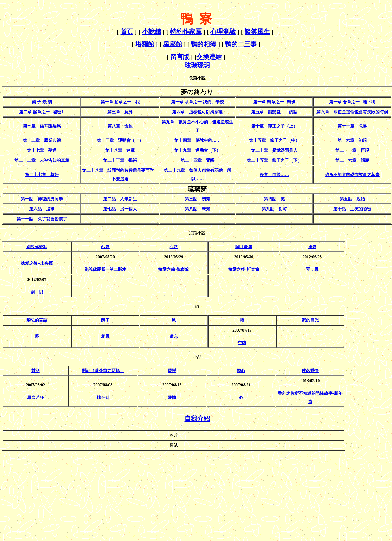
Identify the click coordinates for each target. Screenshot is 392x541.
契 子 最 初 (42, 102)
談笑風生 (257, 32)
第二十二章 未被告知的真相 (42, 160)
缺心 (241, 371)
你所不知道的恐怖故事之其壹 (352, 175)
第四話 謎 (274, 199)
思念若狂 (36, 398)
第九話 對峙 (274, 209)
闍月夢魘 (244, 247)
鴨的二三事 (241, 44)
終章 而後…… (274, 175)
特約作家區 (186, 32)
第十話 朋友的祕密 (352, 209)
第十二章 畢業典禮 (42, 140)
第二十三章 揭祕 (120, 160)
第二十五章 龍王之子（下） (274, 160)
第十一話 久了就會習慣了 (42, 219)
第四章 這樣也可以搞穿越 (197, 112)
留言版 (180, 57)
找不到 (103, 398)
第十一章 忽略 (352, 126)
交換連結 (209, 57)
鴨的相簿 (204, 44)
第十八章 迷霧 (120, 150)
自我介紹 (197, 418)
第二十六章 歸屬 (352, 160)
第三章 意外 (120, 112)
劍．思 (37, 292)
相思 (105, 336)
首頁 (127, 32)
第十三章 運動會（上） (120, 140)
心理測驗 (223, 32)
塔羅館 (145, 44)
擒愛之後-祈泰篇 (244, 269)
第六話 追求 (42, 209)
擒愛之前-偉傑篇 (174, 269)
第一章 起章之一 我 (120, 102)
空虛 (242, 343)
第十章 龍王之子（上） (274, 126)
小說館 (152, 32)
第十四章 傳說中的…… (197, 140)
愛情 (172, 398)
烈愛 (105, 247)
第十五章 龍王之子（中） (274, 140)
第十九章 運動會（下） (197, 150)
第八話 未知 (197, 209)
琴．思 (312, 269)
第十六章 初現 (352, 140)
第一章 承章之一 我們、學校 (197, 102)
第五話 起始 (352, 199)
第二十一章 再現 (352, 150)
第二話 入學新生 (120, 199)
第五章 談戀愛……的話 (274, 112)
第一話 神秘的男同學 (42, 199)
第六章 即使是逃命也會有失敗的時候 (352, 112)
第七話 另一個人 (120, 209)
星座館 (173, 44)
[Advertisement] (46, 492)
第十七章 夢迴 (42, 150)
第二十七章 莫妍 (42, 175)
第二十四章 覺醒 (197, 160)
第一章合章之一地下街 (352, 102)
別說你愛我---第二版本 (105, 269)
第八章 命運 (120, 126)
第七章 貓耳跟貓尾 (42, 126)
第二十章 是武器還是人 (274, 150)
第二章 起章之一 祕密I (42, 112)
